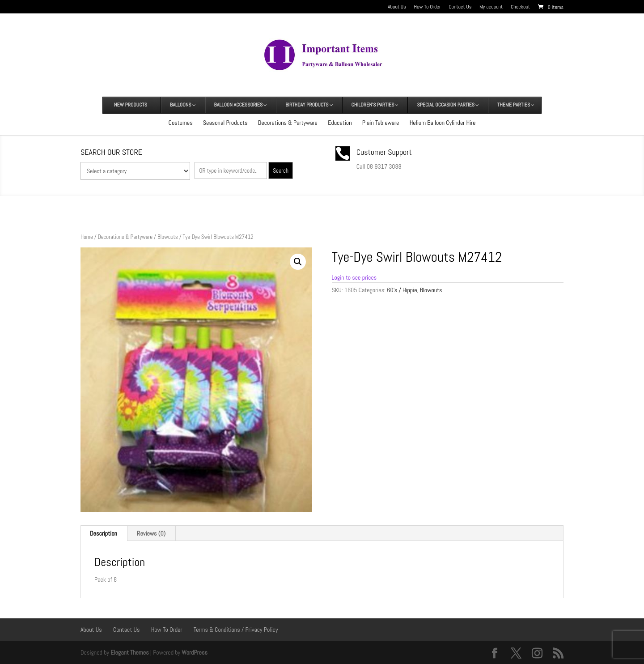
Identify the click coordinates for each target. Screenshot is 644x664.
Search (281, 171)
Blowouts (168, 237)
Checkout (520, 7)
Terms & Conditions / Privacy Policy (236, 630)
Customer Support (384, 152)
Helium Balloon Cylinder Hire (443, 123)
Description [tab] (104, 533)
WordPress (195, 652)
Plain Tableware (381, 123)
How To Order (428, 7)
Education (340, 123)
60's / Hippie (402, 290)
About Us (397, 7)
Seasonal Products (225, 123)
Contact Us (460, 7)
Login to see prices (354, 277)
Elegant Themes (129, 652)
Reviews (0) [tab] (151, 533)
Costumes (181, 123)
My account (491, 7)
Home (87, 237)
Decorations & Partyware (288, 123)
